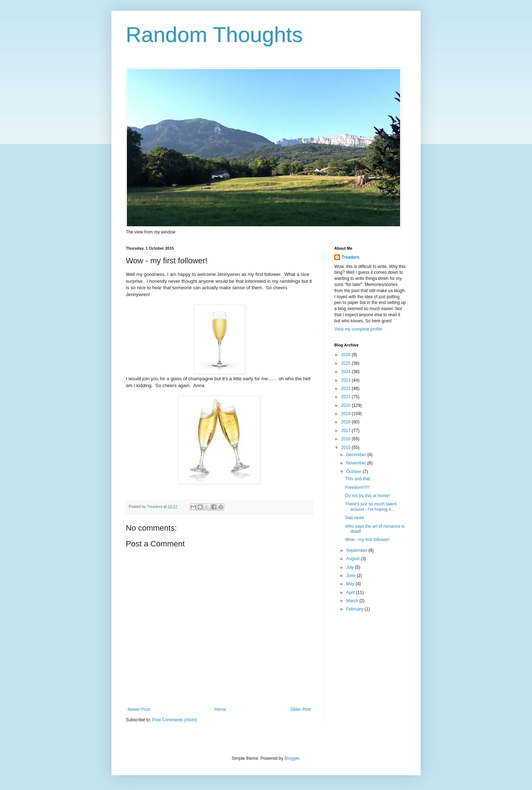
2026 (347, 355)
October (354, 472)
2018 (347, 422)
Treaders (350, 257)
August (354, 559)
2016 (347, 439)
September (357, 550)
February (355, 609)
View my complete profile (358, 329)
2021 (347, 397)
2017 (347, 431)
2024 (347, 372)
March (353, 601)
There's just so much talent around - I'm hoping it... (371, 507)
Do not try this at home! (367, 496)
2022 (347, 389)
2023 (347, 380)
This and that (357, 479)
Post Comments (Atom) (175, 720)
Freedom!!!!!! (357, 487)
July (351, 567)
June (351, 576)
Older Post (301, 709)
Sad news (355, 518)
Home (220, 709)
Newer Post (139, 709)
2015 (347, 448)
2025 (347, 363)
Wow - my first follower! (367, 540)
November (357, 463)
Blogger (292, 758)
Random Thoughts (214, 35)
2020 (347, 405)
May (351, 584)
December (357, 455)
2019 (347, 414)
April (351, 592)
